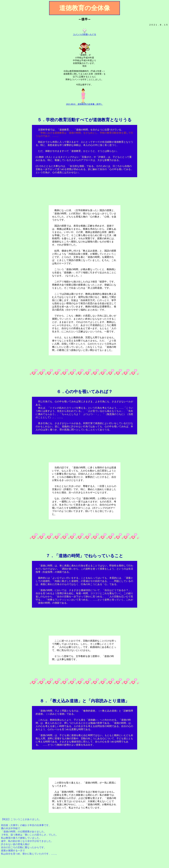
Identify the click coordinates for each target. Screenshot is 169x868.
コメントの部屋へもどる (84, 34)
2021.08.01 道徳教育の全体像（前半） (84, 104)
